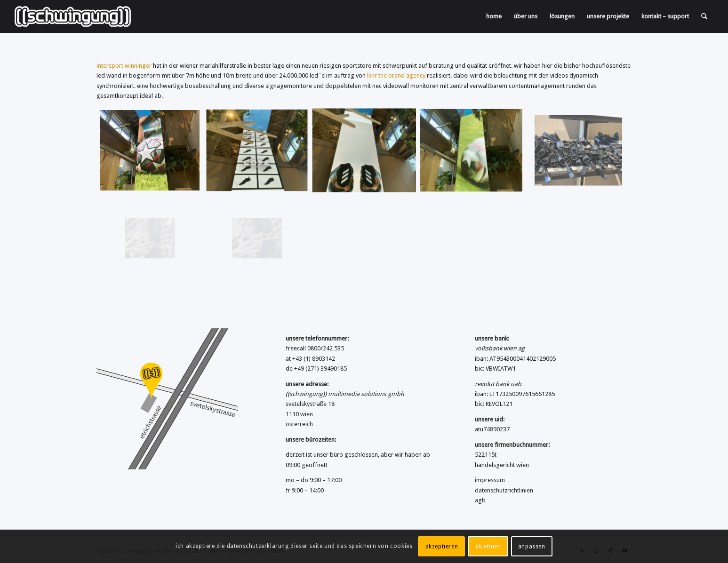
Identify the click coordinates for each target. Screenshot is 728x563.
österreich (299, 424)
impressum (490, 480)
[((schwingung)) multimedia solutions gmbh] (73, 16)
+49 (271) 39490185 (320, 369)
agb (480, 500)
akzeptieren (442, 547)
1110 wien (299, 414)
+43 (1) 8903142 (314, 359)
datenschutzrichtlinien (504, 490)
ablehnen (488, 547)
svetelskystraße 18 (310, 404)
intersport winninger (124, 66)
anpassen (532, 547)
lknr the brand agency (396, 75)
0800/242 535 (326, 348)
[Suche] (704, 16)
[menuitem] (494, 16)
